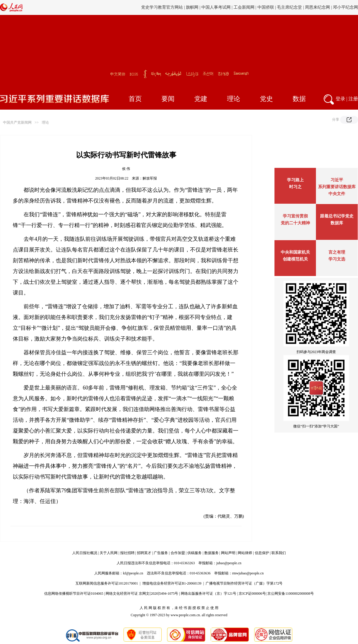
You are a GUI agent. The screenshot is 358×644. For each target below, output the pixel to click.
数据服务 (212, 553)
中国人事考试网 (216, 7)
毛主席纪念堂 (289, 7)
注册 (353, 99)
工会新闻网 (244, 7)
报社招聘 (127, 553)
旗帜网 (192, 7)
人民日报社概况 (85, 553)
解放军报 (150, 178)
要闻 (168, 99)
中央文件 (337, 194)
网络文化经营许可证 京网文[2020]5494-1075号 (142, 594)
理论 (234, 99)
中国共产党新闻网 (17, 122)
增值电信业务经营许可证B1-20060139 (172, 583)
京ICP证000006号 (252, 594)
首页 (135, 99)
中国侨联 (266, 7)
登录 (340, 99)
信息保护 (262, 553)
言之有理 (337, 252)
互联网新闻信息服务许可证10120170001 (107, 583)
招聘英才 (144, 553)
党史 (266, 99)
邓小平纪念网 (345, 7)
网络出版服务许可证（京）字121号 (209, 594)
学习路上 (295, 180)
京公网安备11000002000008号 (291, 594)
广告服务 (161, 553)
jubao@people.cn (229, 563)
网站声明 (228, 553)
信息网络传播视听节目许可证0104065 (74, 594)
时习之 (295, 187)
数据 (299, 99)
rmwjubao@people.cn (248, 573)
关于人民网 (109, 553)
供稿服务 (195, 553)
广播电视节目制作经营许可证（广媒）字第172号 (244, 583)
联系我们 (279, 553)
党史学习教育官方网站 (163, 7)
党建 (201, 99)
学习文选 (337, 259)
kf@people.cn (133, 573)
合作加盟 (178, 553)
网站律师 (245, 553)
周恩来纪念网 (317, 7)
